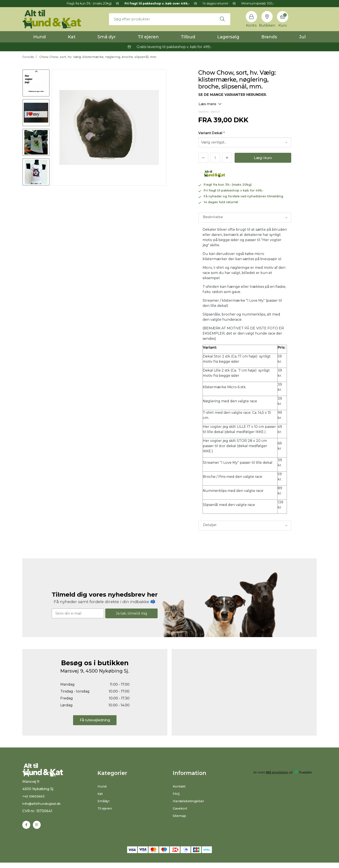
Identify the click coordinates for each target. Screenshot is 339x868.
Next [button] (36, 184)
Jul (302, 37)
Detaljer (209, 526)
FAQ (177, 794)
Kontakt (180, 786)
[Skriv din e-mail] (78, 613)
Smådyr (104, 801)
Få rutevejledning (95, 720)
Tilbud (188, 37)
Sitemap (180, 816)
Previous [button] (36, 71)
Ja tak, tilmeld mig (132, 613)
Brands (269, 37)
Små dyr (107, 37)
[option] (36, 83)
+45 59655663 (34, 801)
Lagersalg (228, 37)
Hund (40, 37)
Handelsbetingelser (190, 801)
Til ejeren (148, 37)
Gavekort (181, 808)
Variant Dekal (211, 133)
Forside (28, 57)
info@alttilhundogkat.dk (44, 809)
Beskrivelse (212, 218)
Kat (72, 37)
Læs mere (210, 104)
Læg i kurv (263, 158)
